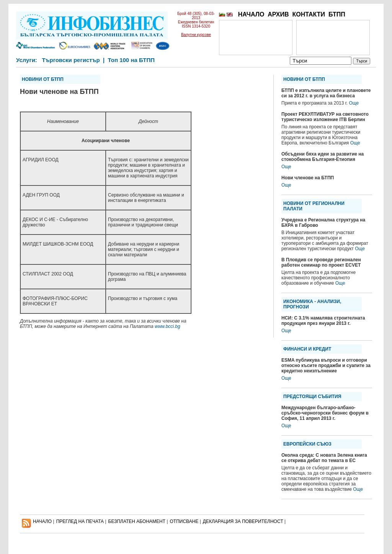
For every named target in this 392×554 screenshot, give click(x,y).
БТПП (337, 14)
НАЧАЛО (251, 14)
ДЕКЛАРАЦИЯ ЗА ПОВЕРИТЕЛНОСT (243, 521)
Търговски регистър (71, 60)
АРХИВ (278, 14)
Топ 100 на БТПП (131, 60)
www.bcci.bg (167, 326)
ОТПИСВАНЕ (184, 521)
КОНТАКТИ (309, 14)
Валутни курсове (196, 35)
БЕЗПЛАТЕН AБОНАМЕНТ (137, 521)
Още (354, 103)
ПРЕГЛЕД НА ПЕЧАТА (80, 521)
